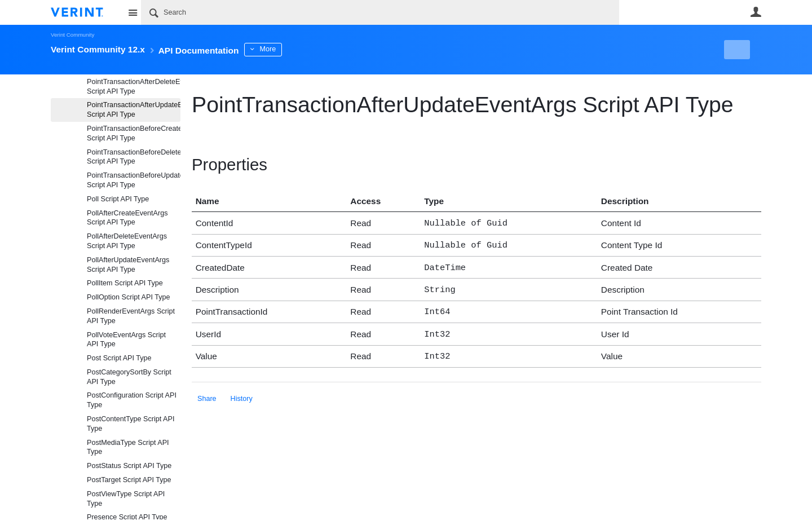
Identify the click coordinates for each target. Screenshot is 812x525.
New (736, 50)
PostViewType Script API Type (126, 499)
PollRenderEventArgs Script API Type (131, 316)
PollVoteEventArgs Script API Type (126, 340)
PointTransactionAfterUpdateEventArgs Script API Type (134, 110)
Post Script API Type (119, 358)
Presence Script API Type (127, 517)
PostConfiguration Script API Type (132, 400)
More (299, 49)
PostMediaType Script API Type (128, 447)
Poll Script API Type (118, 199)
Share (207, 391)
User (756, 12)
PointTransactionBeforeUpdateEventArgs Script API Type (134, 180)
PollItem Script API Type (125, 283)
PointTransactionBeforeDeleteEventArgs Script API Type (134, 157)
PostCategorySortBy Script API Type (129, 377)
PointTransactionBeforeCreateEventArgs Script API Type (134, 133)
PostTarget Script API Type (129, 480)
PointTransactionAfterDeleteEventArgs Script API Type (134, 87)
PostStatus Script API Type (129, 466)
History (242, 391)
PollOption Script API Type (128, 297)
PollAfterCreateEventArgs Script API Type (127, 218)
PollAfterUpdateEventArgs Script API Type (128, 265)
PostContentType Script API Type (131, 424)
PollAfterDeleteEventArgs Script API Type (127, 241)
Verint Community (72, 35)
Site (133, 12)
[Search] (380, 12)
